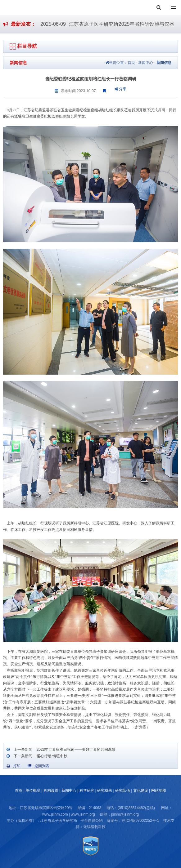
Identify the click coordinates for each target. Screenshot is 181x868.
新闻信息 (164, 63)
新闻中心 (146, 63)
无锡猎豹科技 (94, 827)
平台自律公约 (92, 821)
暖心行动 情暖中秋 (51, 756)
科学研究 (87, 790)
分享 (120, 89)
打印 (14, 766)
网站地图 (159, 790)
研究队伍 (123, 790)
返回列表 (38, 766)
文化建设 (141, 790)
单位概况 (33, 790)
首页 (131, 63)
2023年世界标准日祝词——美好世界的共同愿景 (75, 750)
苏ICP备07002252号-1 (140, 821)
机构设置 (51, 790)
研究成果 (105, 790)
